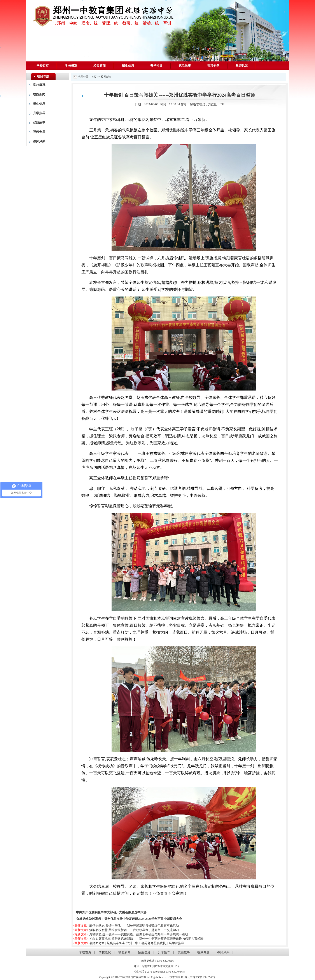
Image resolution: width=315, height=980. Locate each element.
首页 (94, 77)
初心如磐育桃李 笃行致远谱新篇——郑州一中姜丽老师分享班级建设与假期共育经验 (146, 939)
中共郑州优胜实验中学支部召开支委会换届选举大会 (111, 912)
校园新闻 (100, 66)
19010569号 (209, 977)
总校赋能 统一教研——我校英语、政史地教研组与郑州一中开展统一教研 (139, 934)
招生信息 (128, 66)
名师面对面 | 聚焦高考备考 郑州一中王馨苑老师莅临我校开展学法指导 (137, 943)
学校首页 (43, 66)
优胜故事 (185, 66)
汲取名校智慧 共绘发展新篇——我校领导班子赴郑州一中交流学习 (134, 930)
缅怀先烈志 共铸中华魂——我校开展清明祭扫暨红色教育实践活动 (134, 926)
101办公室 (187, 977)
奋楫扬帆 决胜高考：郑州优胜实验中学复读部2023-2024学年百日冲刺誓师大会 (129, 919)
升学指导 (156, 66)
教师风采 (242, 66)
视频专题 (213, 66)
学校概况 (71, 66)
